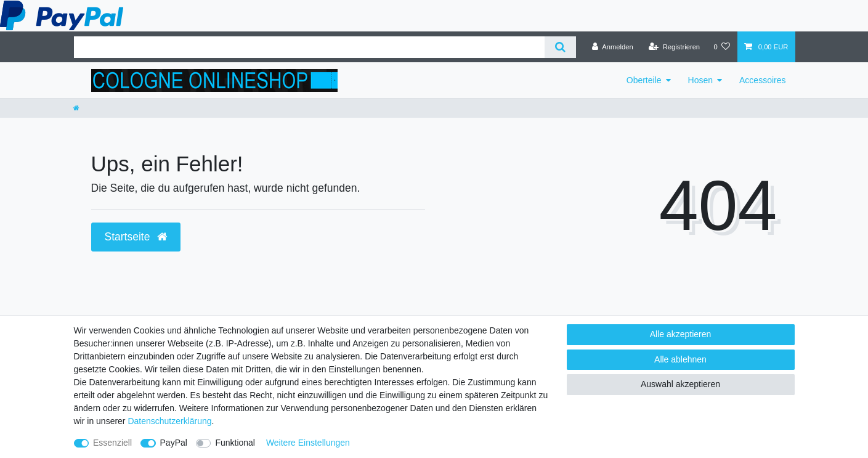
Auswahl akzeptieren (680, 384)
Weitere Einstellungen (308, 443)
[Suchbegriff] (309, 47)
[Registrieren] (674, 47)
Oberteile (644, 80)
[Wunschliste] (722, 47)
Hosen (700, 80)
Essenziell (112, 443)
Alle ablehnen (680, 359)
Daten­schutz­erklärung (169, 421)
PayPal (174, 443)
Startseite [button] (136, 237)
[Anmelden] (613, 47)
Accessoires (762, 80)
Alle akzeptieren (681, 334)
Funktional (235, 443)
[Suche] (560, 47)
